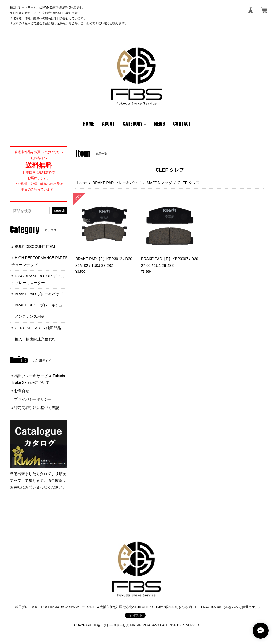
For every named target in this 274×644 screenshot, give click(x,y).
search (60, 210)
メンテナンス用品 (30, 316)
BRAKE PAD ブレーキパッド (117, 183)
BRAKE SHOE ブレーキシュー (41, 305)
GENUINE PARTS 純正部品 (38, 328)
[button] (135, 124)
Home (82, 183)
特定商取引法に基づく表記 (37, 408)
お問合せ (22, 391)
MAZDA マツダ (159, 183)
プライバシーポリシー (33, 399)
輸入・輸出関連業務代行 (35, 339)
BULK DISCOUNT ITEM (35, 247)
